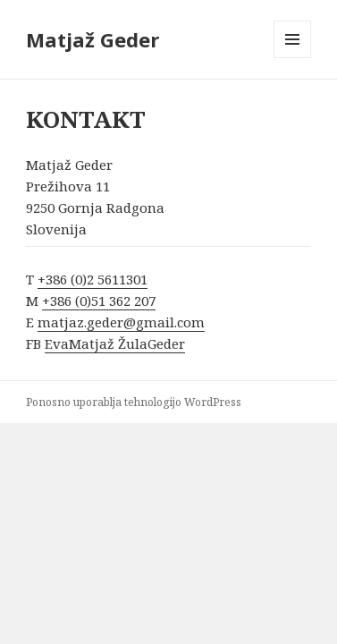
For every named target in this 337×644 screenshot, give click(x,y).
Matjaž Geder (93, 39)
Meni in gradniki (293, 58)
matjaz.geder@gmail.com (121, 322)
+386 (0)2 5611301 (93, 279)
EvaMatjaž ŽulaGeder (115, 343)
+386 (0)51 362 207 (99, 301)
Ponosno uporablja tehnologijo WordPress (134, 402)
